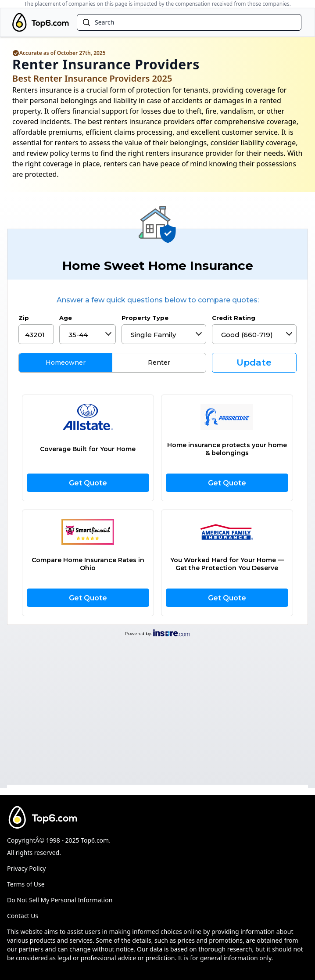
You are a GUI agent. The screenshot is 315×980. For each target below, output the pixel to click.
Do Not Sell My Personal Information (60, 900)
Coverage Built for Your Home (88, 449)
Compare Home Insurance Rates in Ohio (88, 564)
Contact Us (23, 916)
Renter (159, 363)
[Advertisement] (157, 709)
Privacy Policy (26, 868)
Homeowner (66, 363)
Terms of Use (26, 884)
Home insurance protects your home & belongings (227, 449)
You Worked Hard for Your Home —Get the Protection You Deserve (227, 564)
